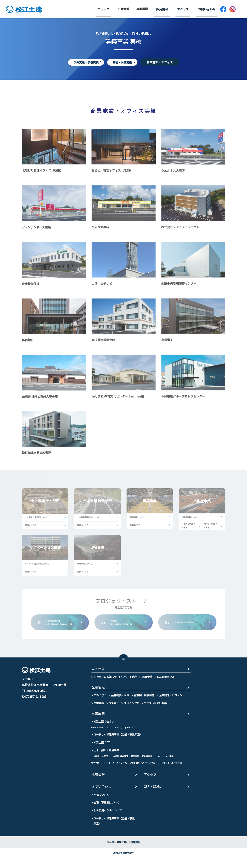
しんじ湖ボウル (166, 679)
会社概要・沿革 (120, 698)
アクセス (186, 9)
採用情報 (168, 9)
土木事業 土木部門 (100, 760)
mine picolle (97, 731)
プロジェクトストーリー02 (146, 766)
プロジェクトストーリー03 (104, 772)
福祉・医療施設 (124, 62)
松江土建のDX (102, 746)
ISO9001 (114, 706)
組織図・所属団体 (144, 698)
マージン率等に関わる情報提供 (124, 853)
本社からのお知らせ (105, 679)
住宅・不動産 (129, 679)
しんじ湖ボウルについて (108, 821)
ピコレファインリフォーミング (122, 731)
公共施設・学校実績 (85, 62)
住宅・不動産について (106, 813)
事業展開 (149, 9)
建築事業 (138, 760)
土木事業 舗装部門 (121, 760)
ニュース (111, 9)
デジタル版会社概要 (155, 706)
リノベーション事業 (170, 760)
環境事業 (96, 766)
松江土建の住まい (104, 725)
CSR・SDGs (153, 797)
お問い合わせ (208, 9)
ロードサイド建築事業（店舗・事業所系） (118, 738)
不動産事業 (151, 760)
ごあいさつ (100, 698)
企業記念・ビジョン (171, 698)
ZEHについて (131, 706)
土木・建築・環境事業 (106, 753)
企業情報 (130, 9)
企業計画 (99, 706)
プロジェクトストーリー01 (116, 766)
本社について (101, 805)
